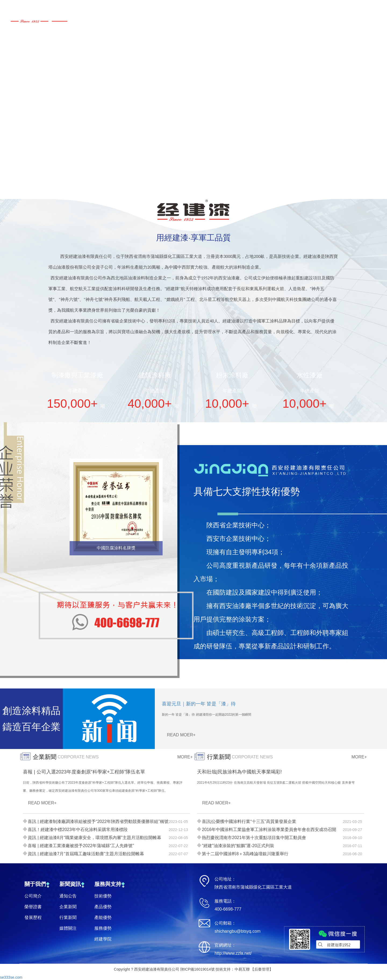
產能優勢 (103, 917)
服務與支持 (108, 884)
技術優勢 (103, 896)
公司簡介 (33, 896)
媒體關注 (68, 928)
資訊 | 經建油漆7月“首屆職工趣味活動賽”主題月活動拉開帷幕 (86, 854)
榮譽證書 (33, 907)
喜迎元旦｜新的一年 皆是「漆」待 (199, 704)
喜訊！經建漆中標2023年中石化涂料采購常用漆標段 (78, 830)
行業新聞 (68, 917)
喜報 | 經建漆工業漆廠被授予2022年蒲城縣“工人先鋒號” (81, 846)
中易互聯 (242, 969)
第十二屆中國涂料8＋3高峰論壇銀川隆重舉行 (245, 854)
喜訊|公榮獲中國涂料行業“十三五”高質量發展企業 (249, 821)
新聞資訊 (70, 884)
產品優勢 (103, 907)
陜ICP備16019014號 (198, 969)
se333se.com (11, 977)
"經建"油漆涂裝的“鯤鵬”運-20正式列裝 (238, 846)
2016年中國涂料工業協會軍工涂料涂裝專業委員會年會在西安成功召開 (269, 830)
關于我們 (35, 884)
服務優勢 (103, 928)
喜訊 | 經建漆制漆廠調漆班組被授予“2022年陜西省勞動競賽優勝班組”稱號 (98, 821)
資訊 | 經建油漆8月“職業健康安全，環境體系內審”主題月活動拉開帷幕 (94, 838)
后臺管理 (262, 969)
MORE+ (185, 757)
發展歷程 (33, 917)
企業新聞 (68, 907)
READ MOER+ (181, 735)
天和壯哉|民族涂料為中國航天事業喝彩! (239, 772)
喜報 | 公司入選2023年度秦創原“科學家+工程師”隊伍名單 (84, 772)
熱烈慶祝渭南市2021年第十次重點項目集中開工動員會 (254, 838)
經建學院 (103, 939)
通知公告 (68, 896)
